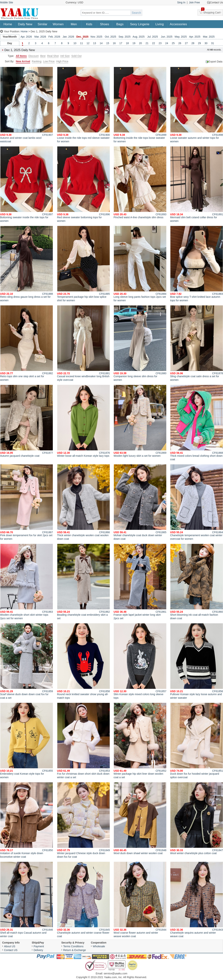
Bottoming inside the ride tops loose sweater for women (140, 105)
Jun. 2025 (167, 37)
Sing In (181, 2)
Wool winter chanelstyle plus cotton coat (197, 818)
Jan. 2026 (68, 37)
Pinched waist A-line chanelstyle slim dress (140, 183)
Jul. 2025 (153, 37)
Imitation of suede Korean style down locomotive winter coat (27, 820)
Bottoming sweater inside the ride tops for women (27, 184)
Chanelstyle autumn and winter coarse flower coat (84, 900)
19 (134, 43)
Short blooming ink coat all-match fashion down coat (197, 582)
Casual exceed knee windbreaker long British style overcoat (84, 343)
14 (101, 43)
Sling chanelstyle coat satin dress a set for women (197, 343)
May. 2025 (181, 37)
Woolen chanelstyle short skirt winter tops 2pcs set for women (27, 582)
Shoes (104, 24)
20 (140, 43)
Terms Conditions (73, 946)
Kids (89, 24)
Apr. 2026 (26, 37)
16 (114, 43)
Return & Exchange (75, 950)
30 (206, 43)
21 (147, 43)
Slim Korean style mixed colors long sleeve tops (140, 661)
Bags (120, 24)
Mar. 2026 (40, 37)
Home (8, 24)
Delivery (38, 950)
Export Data (216, 62)
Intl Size (65, 56)
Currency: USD (75, 2)
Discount (34, 56)
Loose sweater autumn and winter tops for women (197, 105)
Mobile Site (7, 2)
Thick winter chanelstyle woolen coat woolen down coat (84, 502)
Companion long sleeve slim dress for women (140, 343)
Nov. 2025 (97, 37)
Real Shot (53, 56)
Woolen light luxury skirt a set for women (140, 421)
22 (154, 43)
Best (43, 56)
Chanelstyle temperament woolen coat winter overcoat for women (197, 502)
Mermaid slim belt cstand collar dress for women (197, 184)
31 (213, 43)
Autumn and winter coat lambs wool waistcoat (27, 105)
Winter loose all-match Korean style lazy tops (84, 421)
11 (81, 43)
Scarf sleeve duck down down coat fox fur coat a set (27, 661)
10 (75, 43)
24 (167, 43)
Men (74, 24)
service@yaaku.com (116, 973)
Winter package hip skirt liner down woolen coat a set (140, 741)
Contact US (11, 950)
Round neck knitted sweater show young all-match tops (84, 661)
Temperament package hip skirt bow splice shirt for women (84, 264)
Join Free (194, 2)
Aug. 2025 (139, 37)
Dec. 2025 (82, 37)
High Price (62, 61)
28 (193, 43)
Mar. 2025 (209, 37)
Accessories (178, 24)
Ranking (37, 61)
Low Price (49, 61)
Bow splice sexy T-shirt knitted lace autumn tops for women (197, 264)
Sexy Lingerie (140, 24)
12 (88, 43)
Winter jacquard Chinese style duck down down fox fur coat (84, 820)
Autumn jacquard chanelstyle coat (27, 421)
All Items (21, 56)
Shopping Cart (211, 12)
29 (199, 43)
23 (160, 43)
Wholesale (99, 946)
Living (160, 24)
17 (121, 43)
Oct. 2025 (111, 37)
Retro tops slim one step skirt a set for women (27, 343)
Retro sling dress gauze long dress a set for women (27, 264)
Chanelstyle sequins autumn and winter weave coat (197, 900)
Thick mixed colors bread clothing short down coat (197, 423)
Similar (43, 24)
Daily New (25, 24)
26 (180, 43)
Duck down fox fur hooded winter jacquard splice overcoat (197, 741)
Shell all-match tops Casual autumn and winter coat (27, 900)
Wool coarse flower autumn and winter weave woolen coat (140, 900)
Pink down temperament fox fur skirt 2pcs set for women (27, 502)
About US (10, 946)
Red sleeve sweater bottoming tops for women (84, 184)
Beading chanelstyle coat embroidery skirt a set (84, 582)
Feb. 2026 (54, 37)
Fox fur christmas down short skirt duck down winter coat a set (84, 741)
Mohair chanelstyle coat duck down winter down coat (140, 502)
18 (127, 43)
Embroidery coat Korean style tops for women (27, 741)
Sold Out (76, 56)
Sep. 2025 (125, 37)
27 (186, 43)
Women (58, 24)
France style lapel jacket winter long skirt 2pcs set (140, 582)
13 (95, 43)
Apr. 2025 (195, 37)
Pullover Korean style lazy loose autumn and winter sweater (197, 661)
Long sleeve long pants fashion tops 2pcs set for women (140, 264)
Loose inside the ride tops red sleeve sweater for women (84, 105)
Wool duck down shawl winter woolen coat (140, 818)
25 (173, 43)
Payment (39, 946)
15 (108, 43)
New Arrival (23, 61)
